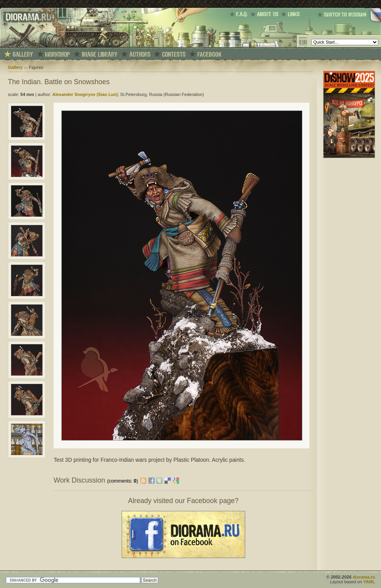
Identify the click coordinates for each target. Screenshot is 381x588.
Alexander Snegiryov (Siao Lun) (85, 94)
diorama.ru (364, 577)
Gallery (15, 67)
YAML (369, 582)
